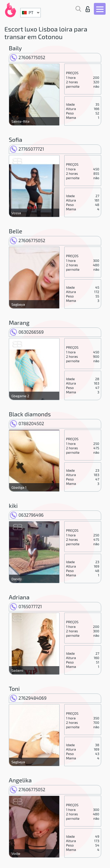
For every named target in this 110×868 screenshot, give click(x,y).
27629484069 (28, 698)
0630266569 (27, 332)
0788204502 (27, 423)
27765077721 (27, 149)
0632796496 (27, 515)
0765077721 (26, 606)
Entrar (88, 9)
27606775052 (28, 57)
